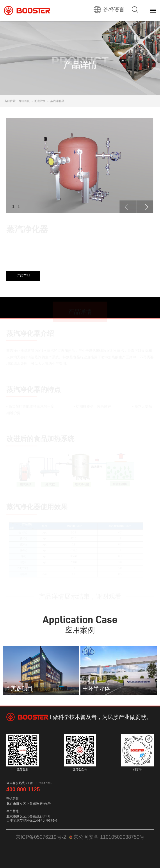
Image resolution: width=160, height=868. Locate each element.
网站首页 (24, 101)
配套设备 (40, 101)
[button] (127, 207)
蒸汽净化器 (57, 101)
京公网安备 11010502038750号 (107, 837)
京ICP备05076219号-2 (41, 837)
